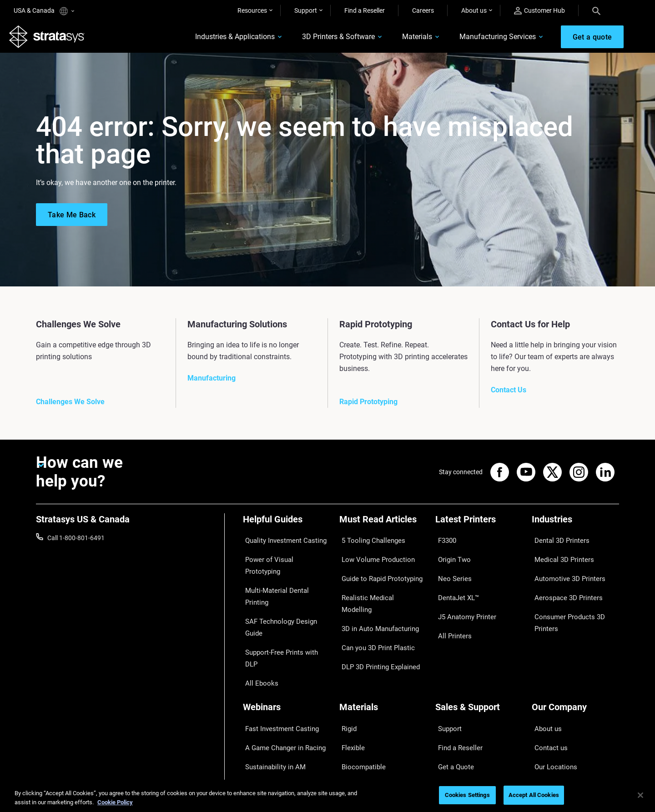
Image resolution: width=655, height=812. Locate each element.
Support (306, 10)
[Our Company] (575, 647)
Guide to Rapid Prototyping (378, 569)
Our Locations (552, 689)
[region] (327, 796)
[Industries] (575, 527)
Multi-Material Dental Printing (284, 569)
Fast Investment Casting (277, 662)
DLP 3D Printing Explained (376, 622)
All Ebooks (257, 609)
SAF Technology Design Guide (285, 582)
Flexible (350, 675)
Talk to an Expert (459, 702)
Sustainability (551, 729)
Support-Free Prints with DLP (284, 596)
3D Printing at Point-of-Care (282, 702)
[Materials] (383, 647)
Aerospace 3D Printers (563, 582)
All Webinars (260, 729)
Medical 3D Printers (559, 556)
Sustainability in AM (271, 689)
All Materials (357, 702)
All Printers (451, 609)
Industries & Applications (218, 39)
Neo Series (450, 569)
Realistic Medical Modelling (377, 582)
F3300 (444, 542)
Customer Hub (539, 11)
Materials (400, 39)
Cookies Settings (467, 795)
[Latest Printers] (479, 527)
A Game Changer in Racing (280, 675)
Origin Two (451, 556)
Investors (545, 742)
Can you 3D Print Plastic (373, 609)
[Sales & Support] (479, 647)
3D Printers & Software (322, 39)
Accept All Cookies (534, 795)
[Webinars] (287, 647)
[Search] (596, 10)
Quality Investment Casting (281, 542)
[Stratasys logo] (51, 39)
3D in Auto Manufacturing (376, 596)
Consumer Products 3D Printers (564, 601)
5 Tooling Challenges (368, 542)
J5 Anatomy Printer (463, 596)
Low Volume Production (373, 556)
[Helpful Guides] (287, 527)
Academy (545, 715)
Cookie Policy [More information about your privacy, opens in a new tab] (115, 802)
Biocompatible (360, 689)
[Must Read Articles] (383, 527)
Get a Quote (452, 689)
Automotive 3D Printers (564, 569)
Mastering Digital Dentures (280, 715)
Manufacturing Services (481, 39)
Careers (423, 10)
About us (474, 10)
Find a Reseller (365, 10)
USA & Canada (44, 11)
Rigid (346, 662)
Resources (252, 10)
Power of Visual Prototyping (282, 556)
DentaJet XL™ (455, 582)
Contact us (547, 675)
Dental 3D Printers (557, 542)
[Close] (640, 795)
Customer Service (460, 729)
